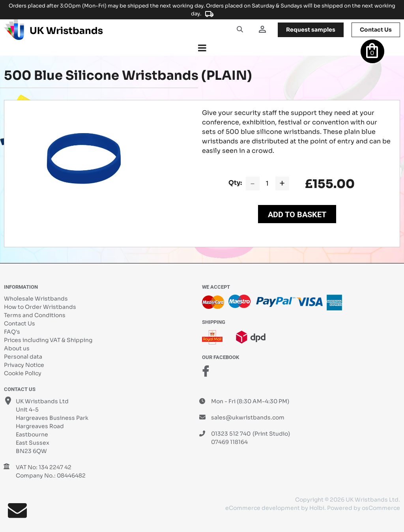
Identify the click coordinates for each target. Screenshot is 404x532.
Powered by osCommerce (364, 508)
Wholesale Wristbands (36, 299)
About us (17, 348)
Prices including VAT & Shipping (48, 340)
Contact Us (20, 323)
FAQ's (12, 332)
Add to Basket (297, 214)
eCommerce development (263, 508)
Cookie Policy (23, 373)
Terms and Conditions (35, 315)
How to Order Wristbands (40, 307)
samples (311, 30)
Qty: (235, 183)
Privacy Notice (24, 365)
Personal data (23, 357)
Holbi (317, 508)
